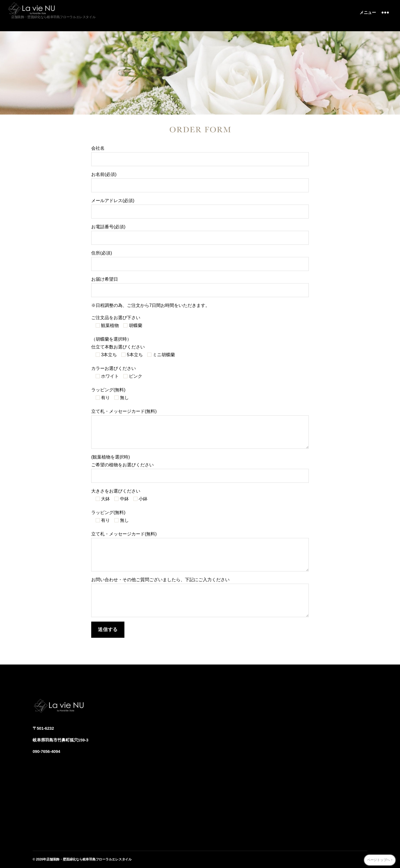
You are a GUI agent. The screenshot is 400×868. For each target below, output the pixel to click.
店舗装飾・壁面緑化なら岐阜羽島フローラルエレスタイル (89, 859)
